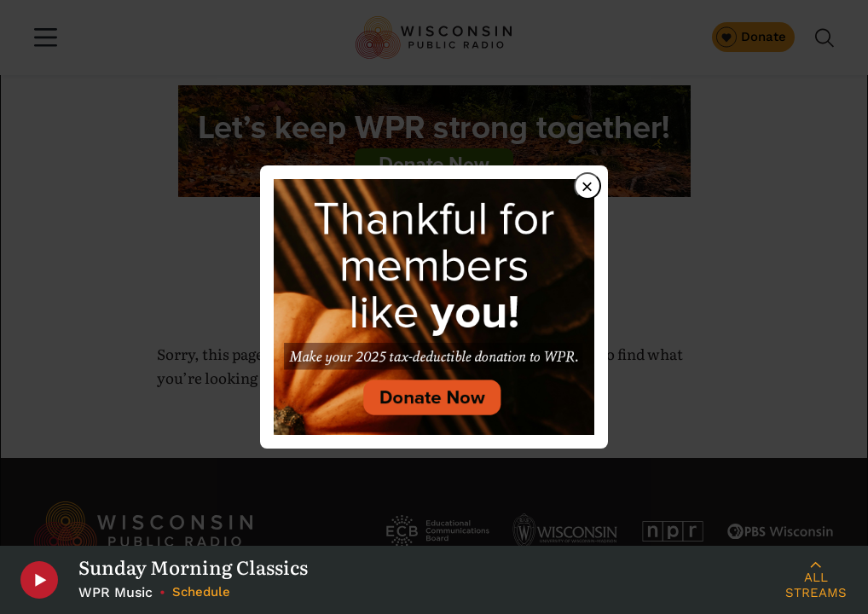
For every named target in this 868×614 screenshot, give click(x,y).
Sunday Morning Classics (193, 567)
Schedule (201, 592)
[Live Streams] (816, 580)
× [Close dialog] (587, 186)
